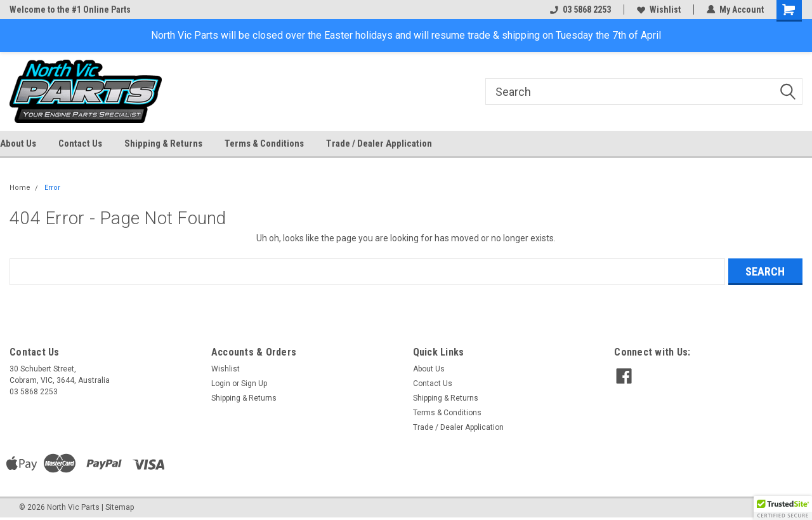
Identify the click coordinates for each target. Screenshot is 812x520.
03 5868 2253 (580, 10)
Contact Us (80, 143)
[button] (783, 508)
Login (221, 383)
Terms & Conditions (264, 143)
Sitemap (120, 507)
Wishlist (659, 10)
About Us (18, 143)
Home (20, 188)
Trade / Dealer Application (379, 143)
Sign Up (254, 383)
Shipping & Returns (163, 143)
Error (52, 188)
